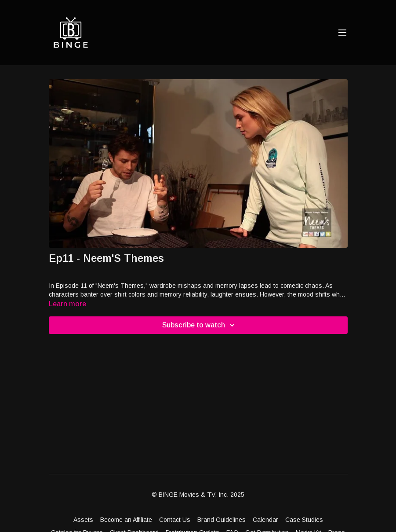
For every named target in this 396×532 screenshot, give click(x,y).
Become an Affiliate (126, 520)
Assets (83, 520)
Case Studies (304, 520)
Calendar (265, 520)
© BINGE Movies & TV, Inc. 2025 (198, 495)
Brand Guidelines (222, 520)
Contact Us (175, 520)
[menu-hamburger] (342, 33)
